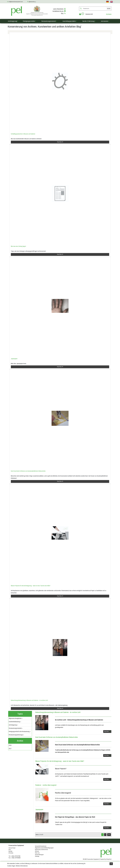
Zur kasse (109, 14)
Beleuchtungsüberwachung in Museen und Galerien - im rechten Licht (29, 700)
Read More (60, 142)
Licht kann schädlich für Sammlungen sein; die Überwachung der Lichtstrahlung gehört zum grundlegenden (83, 723)
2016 (10, 745)
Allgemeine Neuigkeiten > (16, 718)
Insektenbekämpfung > (15, 722)
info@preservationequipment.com (16, 2)
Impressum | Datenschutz (41, 850)
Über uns (37, 853)
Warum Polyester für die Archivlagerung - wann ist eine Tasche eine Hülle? (31, 586)
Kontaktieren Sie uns (59, 11)
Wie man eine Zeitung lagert (18, 246)
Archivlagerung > (13, 725)
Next (109, 835)
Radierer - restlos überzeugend (46, 785)
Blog (63, 13)
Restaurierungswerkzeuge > (16, 735)
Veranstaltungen (39, 855)
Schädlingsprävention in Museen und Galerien (23, 134)
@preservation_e (32, 2)
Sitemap (37, 856)
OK (111, 864)
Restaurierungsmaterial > (16, 728)
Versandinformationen (41, 846)
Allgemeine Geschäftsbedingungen (44, 848)
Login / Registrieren (59, 9)
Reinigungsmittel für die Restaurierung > (20, 731)
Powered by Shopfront (106, 859)
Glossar (37, 851)
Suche (109, 9)
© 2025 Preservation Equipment (91, 859)
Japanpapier (14, 359)
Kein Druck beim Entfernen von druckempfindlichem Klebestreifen (28, 471)
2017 (10, 749)
